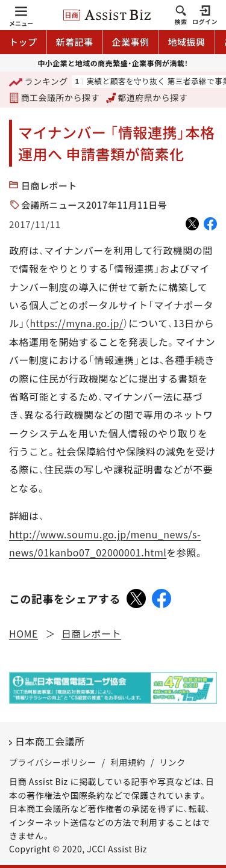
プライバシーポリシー (53, 762)
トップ (23, 42)
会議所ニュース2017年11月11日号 (94, 205)
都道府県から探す (147, 97)
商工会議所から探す (54, 97)
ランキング (39, 82)
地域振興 (187, 42)
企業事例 (131, 42)
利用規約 (128, 762)
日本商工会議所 (50, 741)
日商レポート (49, 186)
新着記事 (75, 42)
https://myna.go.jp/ (77, 323)
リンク (172, 762)
